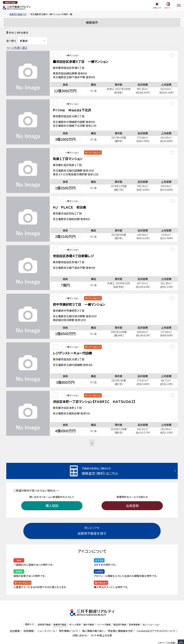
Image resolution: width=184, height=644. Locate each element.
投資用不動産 (44, 614)
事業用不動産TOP (18, 14)
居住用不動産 (120, 614)
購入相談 (52, 495)
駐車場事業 (134, 614)
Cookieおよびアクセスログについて (156, 620)
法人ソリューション (151, 614)
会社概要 (14, 620)
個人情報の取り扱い (92, 620)
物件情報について (68, 620)
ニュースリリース (46, 620)
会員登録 (132, 495)
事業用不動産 (60, 614)
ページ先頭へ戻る (17, 48)
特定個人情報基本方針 (120, 620)
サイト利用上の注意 (101, 625)
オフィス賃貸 (75, 614)
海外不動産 (89, 614)
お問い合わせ (80, 625)
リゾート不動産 (104, 614)
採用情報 (28, 620)
